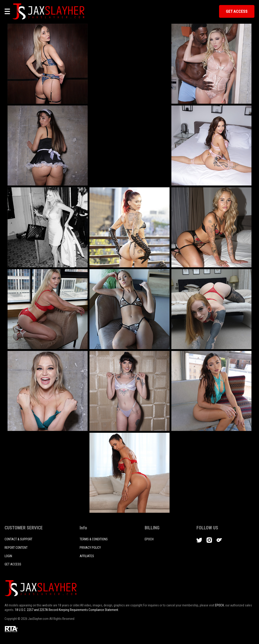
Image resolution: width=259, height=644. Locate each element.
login (8, 556)
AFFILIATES (87, 556)
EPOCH (219, 605)
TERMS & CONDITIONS (94, 539)
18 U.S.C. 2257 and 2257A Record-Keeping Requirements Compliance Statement (67, 610)
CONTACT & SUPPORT (18, 539)
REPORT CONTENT (16, 548)
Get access (13, 564)
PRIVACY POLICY (90, 548)
